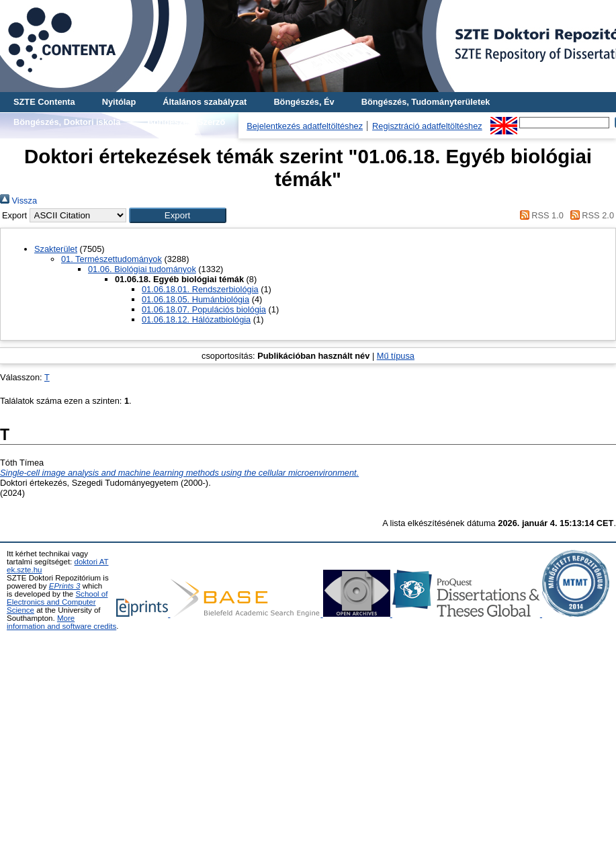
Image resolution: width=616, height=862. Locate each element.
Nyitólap (119, 102)
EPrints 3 (65, 586)
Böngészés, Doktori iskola (67, 122)
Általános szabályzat (205, 102)
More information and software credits (61, 622)
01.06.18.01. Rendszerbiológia (200, 289)
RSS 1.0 (539, 215)
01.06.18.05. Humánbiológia (195, 299)
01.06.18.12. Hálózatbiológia (196, 319)
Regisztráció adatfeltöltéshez (427, 126)
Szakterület (56, 249)
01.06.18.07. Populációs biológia (204, 309)
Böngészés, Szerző (186, 122)
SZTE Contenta (44, 102)
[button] (178, 215)
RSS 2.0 (590, 215)
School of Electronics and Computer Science (57, 602)
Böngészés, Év (304, 102)
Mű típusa (396, 356)
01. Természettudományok (112, 259)
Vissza (18, 201)
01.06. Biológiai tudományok (142, 269)
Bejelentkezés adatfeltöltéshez (305, 126)
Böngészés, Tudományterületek (426, 102)
